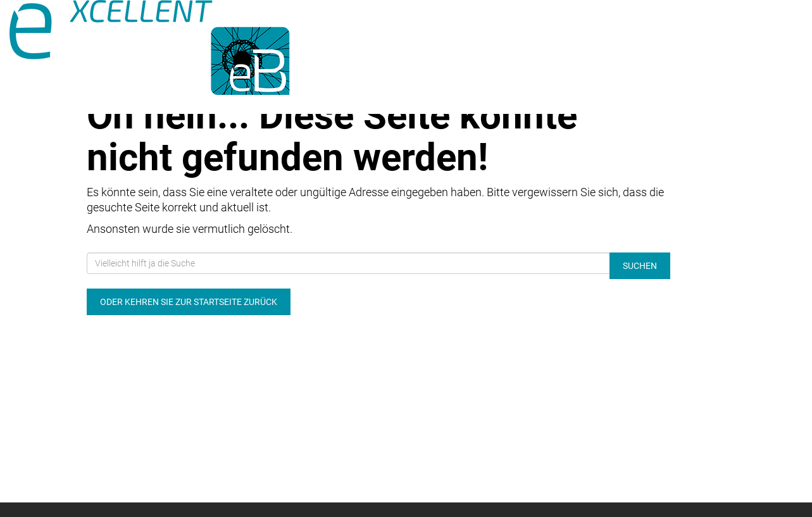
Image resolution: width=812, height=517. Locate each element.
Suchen (640, 266)
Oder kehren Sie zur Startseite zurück (189, 302)
